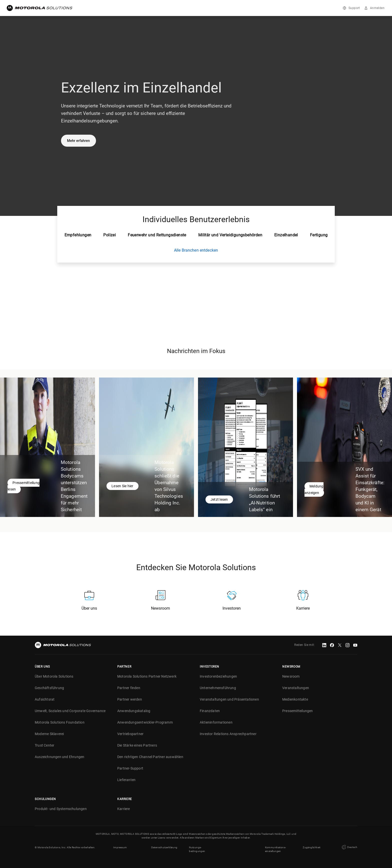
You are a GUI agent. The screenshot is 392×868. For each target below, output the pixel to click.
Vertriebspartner (130, 734)
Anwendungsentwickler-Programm (145, 722)
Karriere (124, 809)
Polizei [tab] (109, 235)
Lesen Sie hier (122, 486)
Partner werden (130, 699)
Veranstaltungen (296, 688)
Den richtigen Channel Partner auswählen (150, 757)
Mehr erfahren (78, 141)
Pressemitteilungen (298, 711)
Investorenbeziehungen (218, 676)
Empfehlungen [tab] (78, 235)
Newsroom (291, 676)
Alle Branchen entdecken (196, 250)
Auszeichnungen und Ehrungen (59, 757)
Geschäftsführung (49, 688)
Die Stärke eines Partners (137, 745)
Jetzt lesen (219, 499)
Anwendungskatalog (134, 711)
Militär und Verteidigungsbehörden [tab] (230, 235)
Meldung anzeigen (314, 489)
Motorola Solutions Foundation (60, 722)
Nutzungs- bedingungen (197, 849)
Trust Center (44, 745)
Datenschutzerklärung (164, 847)
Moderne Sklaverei (49, 734)
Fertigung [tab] (319, 235)
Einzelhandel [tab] (286, 235)
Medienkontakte (295, 699)
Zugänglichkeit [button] (312, 847)
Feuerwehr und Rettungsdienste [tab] (157, 235)
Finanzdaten (210, 711)
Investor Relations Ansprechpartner (228, 734)
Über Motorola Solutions (54, 676)
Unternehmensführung (218, 688)
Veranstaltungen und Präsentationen (229, 699)
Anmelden (377, 8)
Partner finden (129, 688)
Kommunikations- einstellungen (276, 849)
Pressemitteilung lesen (23, 486)
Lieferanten (126, 780)
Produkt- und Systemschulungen (61, 809)
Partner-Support (130, 768)
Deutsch (349, 847)
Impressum (120, 847)
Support (354, 8)
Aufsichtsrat (45, 699)
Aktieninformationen (216, 722)
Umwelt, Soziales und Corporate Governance (70, 711)
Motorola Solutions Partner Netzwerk (147, 676)
